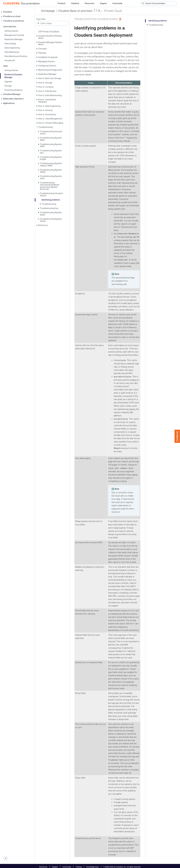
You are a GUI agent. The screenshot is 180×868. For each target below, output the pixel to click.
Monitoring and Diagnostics (50, 70)
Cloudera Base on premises (75, 11)
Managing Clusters (47, 61)
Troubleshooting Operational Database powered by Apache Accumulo (50, 186)
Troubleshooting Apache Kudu (51, 177)
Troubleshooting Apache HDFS (51, 145)
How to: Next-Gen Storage (50, 78)
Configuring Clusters (47, 66)
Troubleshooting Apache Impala (51, 158)
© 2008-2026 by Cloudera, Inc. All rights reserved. (122, 865)
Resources (90, 3)
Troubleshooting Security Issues (51, 133)
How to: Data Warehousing (50, 95)
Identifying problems (51, 200)
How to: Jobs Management (50, 119)
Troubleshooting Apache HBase (51, 171)
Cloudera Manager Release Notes (50, 43)
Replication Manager (47, 74)
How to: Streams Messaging (51, 123)
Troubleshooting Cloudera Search (51, 194)
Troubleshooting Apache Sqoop (51, 220)
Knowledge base (93, 865)
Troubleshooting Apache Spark (51, 214)
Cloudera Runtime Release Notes (50, 37)
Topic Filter (41, 19)
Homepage (48, 11)
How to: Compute (46, 87)
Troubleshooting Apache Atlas (51, 139)
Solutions (75, 3)
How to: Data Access (47, 91)
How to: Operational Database (47, 101)
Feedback (177, 436)
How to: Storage (45, 83)
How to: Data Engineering (49, 106)
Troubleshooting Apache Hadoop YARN (51, 164)
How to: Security (45, 110)
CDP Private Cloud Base (49, 32)
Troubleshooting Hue (49, 208)
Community (117, 3)
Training (79, 865)
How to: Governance (47, 114)
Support (103, 3)
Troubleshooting (49, 204)
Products (62, 3)
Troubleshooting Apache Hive (51, 152)
